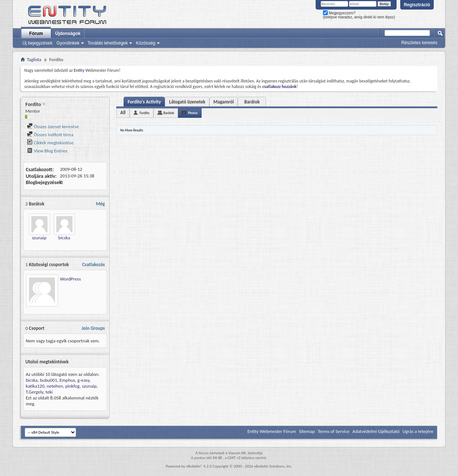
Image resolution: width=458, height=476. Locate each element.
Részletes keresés (419, 43)
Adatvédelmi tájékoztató (376, 431)
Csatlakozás (93, 265)
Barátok (252, 102)
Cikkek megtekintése (50, 143)
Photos (193, 113)
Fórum (36, 34)
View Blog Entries (47, 151)
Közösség (145, 43)
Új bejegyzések (37, 43)
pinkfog (72, 386)
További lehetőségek (108, 43)
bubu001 (49, 380)
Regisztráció (417, 5)
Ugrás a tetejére (418, 431)
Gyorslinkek (68, 43)
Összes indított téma (50, 135)
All (123, 112)
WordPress (70, 279)
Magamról (223, 102)
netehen (55, 386)
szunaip (39, 238)
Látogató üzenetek (187, 102)
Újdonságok (68, 34)
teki (49, 392)
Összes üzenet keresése (53, 126)
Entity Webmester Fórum (271, 431)
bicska (64, 238)
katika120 (35, 386)
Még (100, 204)
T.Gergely (35, 392)
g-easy (83, 380)
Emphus (67, 380)
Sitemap (307, 431)
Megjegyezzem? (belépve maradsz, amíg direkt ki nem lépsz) (359, 15)
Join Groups (93, 328)
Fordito (144, 113)
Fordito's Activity (144, 102)
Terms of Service (334, 431)
